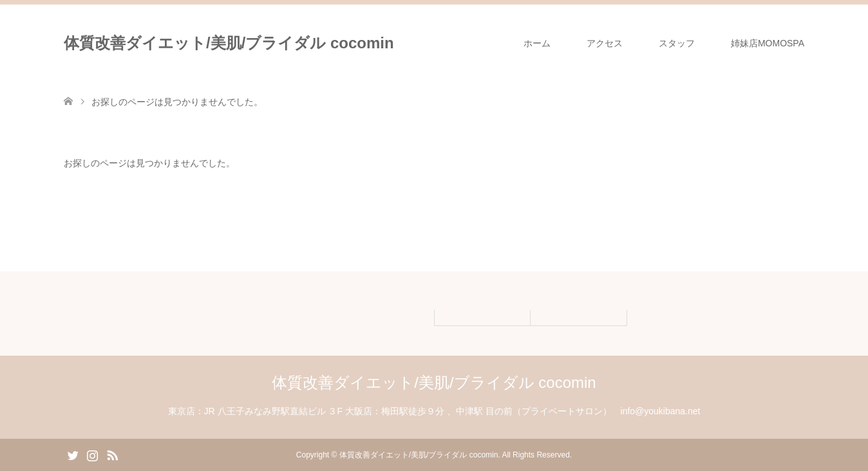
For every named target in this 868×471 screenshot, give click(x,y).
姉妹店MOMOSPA (768, 43)
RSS (112, 454)
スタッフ (677, 43)
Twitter (73, 454)
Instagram (92, 454)
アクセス (605, 43)
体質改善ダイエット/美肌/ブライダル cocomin (229, 43)
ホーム (537, 43)
